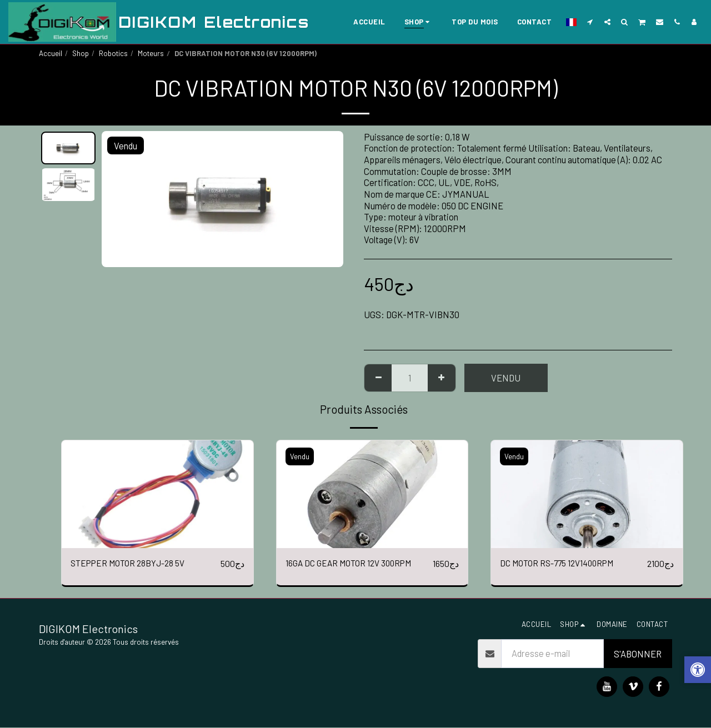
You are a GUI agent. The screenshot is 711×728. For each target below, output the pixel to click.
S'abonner (638, 654)
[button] (590, 22)
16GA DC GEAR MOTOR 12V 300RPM (354, 564)
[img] (157, 494)
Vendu (506, 378)
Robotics (113, 53)
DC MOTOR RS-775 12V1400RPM (562, 564)
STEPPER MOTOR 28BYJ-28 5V (132, 564)
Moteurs (151, 53)
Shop (81, 53)
